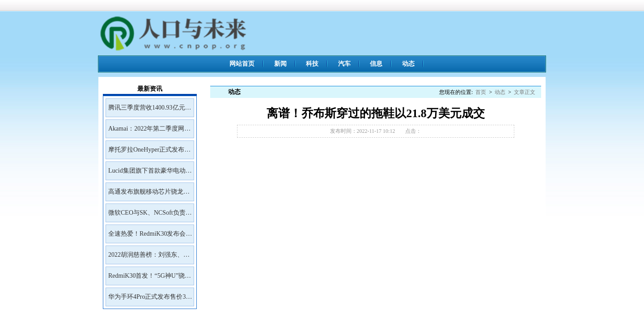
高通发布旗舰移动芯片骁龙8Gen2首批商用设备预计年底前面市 (148, 195)
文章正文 (525, 92)
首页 (481, 92)
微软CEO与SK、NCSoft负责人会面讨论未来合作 (150, 216)
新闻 (280, 64)
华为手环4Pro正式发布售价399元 (150, 300)
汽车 (344, 64)
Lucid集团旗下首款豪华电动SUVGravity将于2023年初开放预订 (149, 174)
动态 (408, 64)
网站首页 (242, 64)
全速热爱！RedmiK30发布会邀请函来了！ (150, 237)
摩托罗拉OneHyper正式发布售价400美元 (149, 153)
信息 (376, 64)
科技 (312, 64)
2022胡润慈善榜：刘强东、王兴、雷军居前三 (149, 258)
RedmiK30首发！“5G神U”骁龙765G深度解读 (150, 279)
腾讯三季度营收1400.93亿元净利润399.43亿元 (150, 110)
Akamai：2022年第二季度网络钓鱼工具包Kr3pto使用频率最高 (149, 131)
